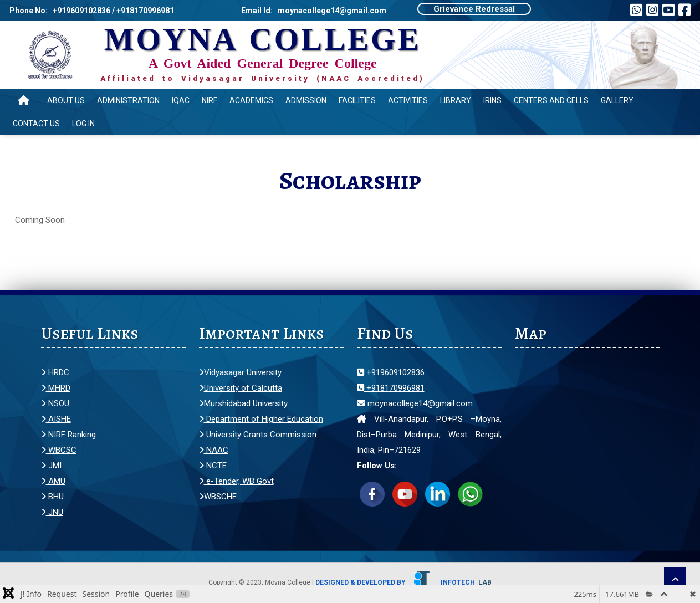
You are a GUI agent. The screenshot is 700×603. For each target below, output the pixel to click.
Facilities (357, 100)
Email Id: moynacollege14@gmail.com (314, 11)
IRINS (492, 100)
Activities (408, 100)
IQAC (181, 100)
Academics (251, 100)
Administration (128, 100)
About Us (66, 100)
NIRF (210, 100)
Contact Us (36, 124)
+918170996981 (145, 11)
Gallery (617, 100)
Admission (306, 100)
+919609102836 (81, 11)
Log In (83, 124)
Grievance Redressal (474, 9)
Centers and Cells (551, 100)
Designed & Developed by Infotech (403, 582)
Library (456, 100)
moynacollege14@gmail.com (415, 403)
